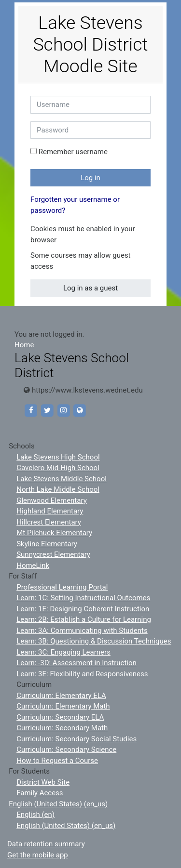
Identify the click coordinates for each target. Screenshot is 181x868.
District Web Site (43, 782)
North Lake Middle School (58, 489)
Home (24, 345)
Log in (90, 178)
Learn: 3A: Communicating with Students (82, 631)
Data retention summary (46, 844)
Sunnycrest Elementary (53, 554)
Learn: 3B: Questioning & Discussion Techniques (94, 641)
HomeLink (33, 566)
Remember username (73, 152)
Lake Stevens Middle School (62, 479)
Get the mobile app (38, 855)
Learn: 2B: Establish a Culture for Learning (84, 619)
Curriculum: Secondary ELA (60, 717)
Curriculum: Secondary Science (66, 750)
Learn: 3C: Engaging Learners (63, 652)
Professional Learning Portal (62, 587)
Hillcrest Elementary (49, 522)
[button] (65, 241)
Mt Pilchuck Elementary (54, 533)
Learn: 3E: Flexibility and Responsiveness (82, 674)
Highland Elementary (50, 511)
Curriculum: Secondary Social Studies (77, 739)
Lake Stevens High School (58, 457)
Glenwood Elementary (52, 500)
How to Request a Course (57, 761)
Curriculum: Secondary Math (62, 728)
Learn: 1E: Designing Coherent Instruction (83, 609)
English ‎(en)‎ (35, 815)
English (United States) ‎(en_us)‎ (58, 804)
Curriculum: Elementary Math (63, 706)
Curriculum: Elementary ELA (61, 696)
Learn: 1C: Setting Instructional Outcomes (83, 598)
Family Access (40, 793)
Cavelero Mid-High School (58, 468)
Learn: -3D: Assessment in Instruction (77, 663)
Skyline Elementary (47, 544)
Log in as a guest (90, 288)
